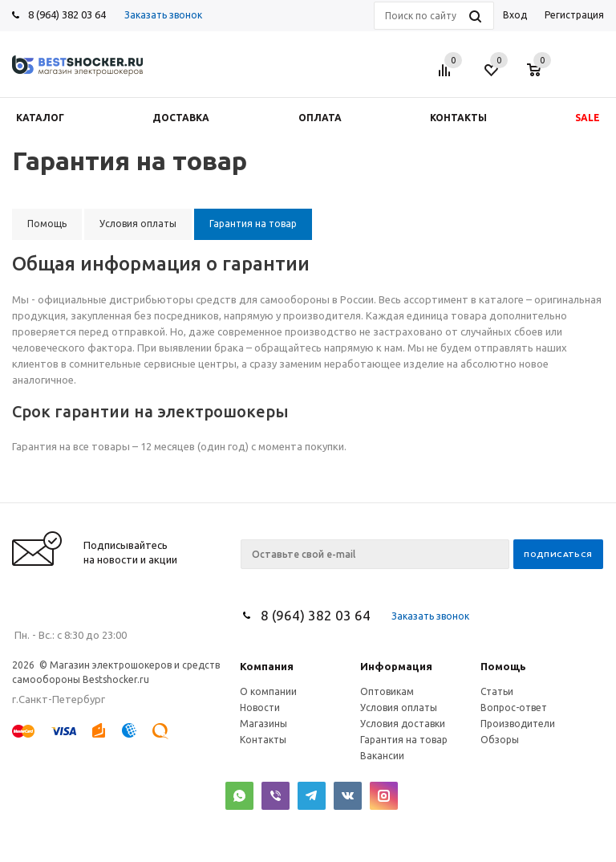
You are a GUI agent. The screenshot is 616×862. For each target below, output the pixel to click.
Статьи (497, 691)
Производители (518, 724)
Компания (267, 666)
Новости (260, 707)
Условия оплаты (399, 707)
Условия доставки (403, 724)
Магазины (263, 724)
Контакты (263, 740)
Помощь (503, 666)
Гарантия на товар (404, 740)
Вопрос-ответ (514, 707)
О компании (268, 691)
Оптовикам (387, 691)
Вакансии (382, 756)
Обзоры (500, 740)
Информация (396, 666)
